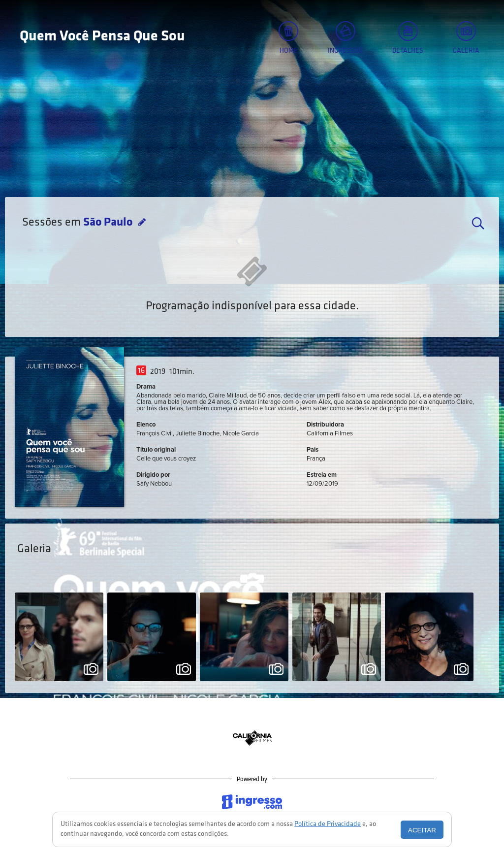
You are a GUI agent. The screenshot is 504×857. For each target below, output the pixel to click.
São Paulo (109, 223)
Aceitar (422, 830)
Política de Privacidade (328, 824)
